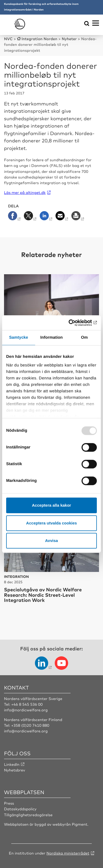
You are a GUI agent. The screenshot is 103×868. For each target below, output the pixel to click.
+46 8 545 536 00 (27, 704)
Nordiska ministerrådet (68, 853)
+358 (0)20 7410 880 (30, 725)
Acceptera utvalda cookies (51, 523)
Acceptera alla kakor (51, 505)
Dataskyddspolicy (20, 809)
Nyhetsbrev (15, 770)
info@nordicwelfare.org (26, 710)
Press (9, 803)
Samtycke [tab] (19, 337)
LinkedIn (12, 764)
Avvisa (51, 541)
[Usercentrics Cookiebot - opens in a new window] (74, 323)
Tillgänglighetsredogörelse (28, 815)
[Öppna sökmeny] (87, 24)
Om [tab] (84, 337)
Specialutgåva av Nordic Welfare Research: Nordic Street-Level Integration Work (43, 595)
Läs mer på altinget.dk (25, 193)
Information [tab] (51, 337)
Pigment (80, 824)
